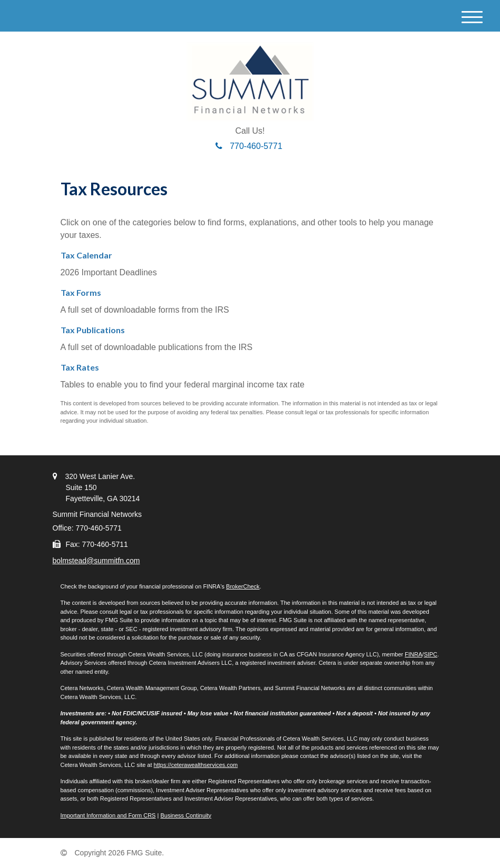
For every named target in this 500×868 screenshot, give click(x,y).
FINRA (413, 654)
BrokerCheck (243, 586)
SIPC (430, 654)
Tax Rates (80, 367)
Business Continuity (186, 815)
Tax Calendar (86, 255)
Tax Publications (93, 330)
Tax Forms (81, 292)
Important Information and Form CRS (108, 815)
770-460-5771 (249, 146)
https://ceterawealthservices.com (196, 765)
